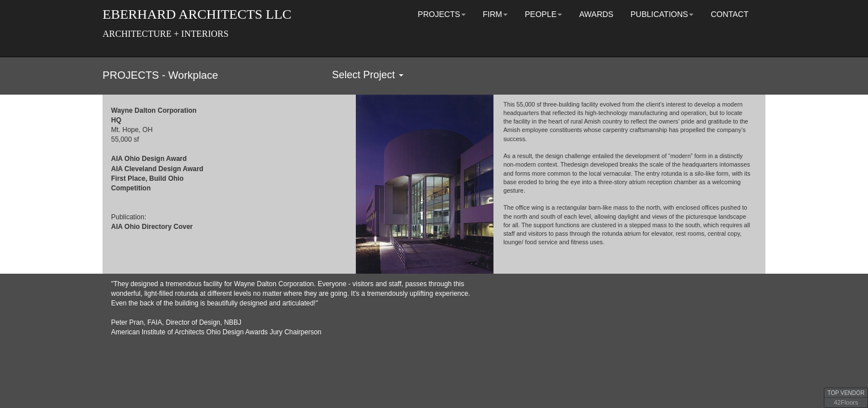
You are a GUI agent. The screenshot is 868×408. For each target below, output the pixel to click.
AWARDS (596, 14)
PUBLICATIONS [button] (662, 14)
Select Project (368, 75)
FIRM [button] (495, 14)
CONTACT (729, 14)
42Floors (846, 402)
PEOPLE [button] (543, 14)
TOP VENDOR (846, 393)
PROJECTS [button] (442, 14)
